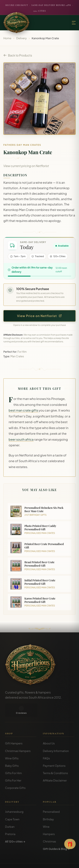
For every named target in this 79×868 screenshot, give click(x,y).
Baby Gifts (12, 752)
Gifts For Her (13, 767)
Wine (46, 813)
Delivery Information (56, 737)
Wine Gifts (12, 745)
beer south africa (21, 439)
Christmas (50, 828)
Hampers (49, 821)
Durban (10, 813)
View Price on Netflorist (39, 316)
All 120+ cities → (15, 828)
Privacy (37, 862)
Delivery (21, 38)
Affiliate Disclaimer (55, 767)
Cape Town (12, 806)
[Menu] (74, 23)
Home (7, 38)
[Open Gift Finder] (70, 844)
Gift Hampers (14, 730)
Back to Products (18, 55)
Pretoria (10, 821)
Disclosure (51, 862)
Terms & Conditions (56, 760)
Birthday (48, 806)
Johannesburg (14, 798)
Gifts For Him (13, 760)
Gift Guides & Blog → (56, 835)
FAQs (46, 745)
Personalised (51, 798)
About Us (49, 730)
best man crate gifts (23, 410)
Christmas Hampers (18, 737)
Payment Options (54, 752)
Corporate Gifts (15, 774)
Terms (26, 862)
